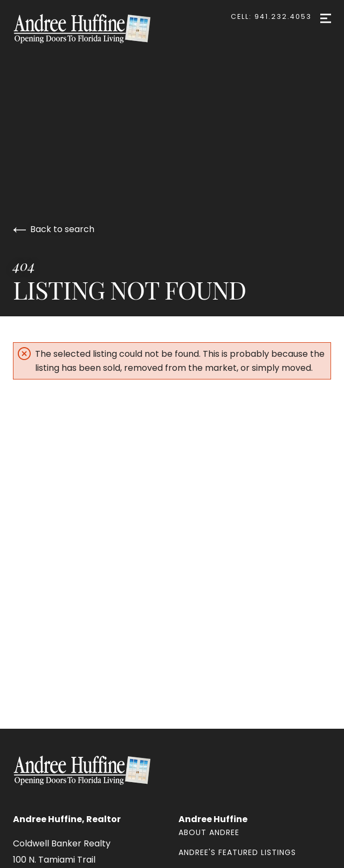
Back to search (54, 229)
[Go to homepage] (93, 29)
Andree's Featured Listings (237, 852)
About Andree (209, 832)
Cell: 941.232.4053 (271, 16)
